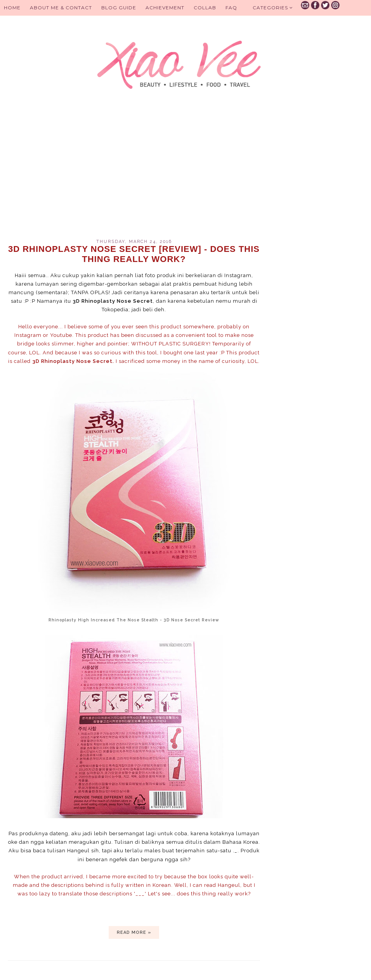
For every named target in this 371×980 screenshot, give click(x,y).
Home (12, 8)
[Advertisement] (134, 173)
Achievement (165, 8)
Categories (273, 8)
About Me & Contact (61, 8)
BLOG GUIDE (119, 8)
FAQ (231, 8)
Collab (205, 8)
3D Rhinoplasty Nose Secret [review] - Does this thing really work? (134, 254)
